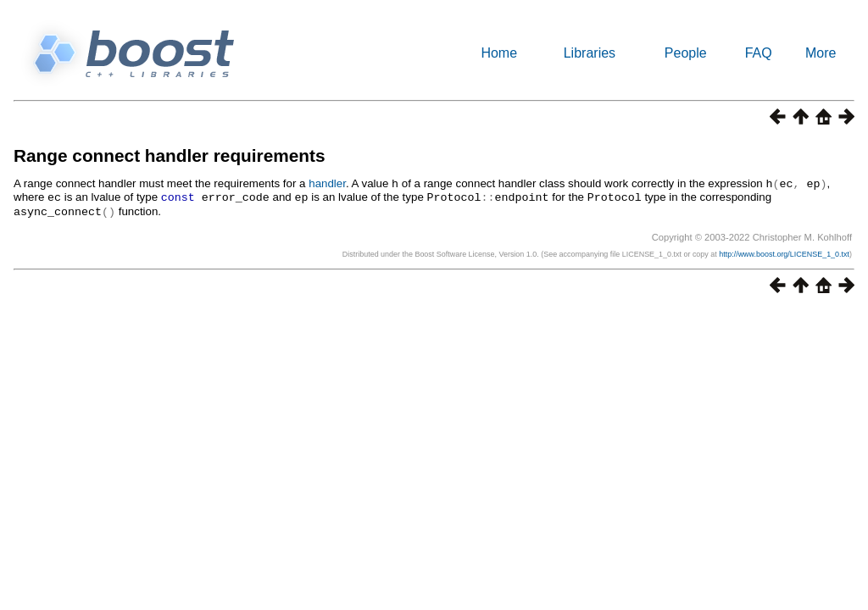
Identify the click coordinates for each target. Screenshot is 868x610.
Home (499, 53)
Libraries (590, 53)
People (686, 53)
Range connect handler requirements (170, 155)
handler (327, 183)
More (821, 53)
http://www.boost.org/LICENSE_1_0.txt (784, 252)
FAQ (759, 53)
